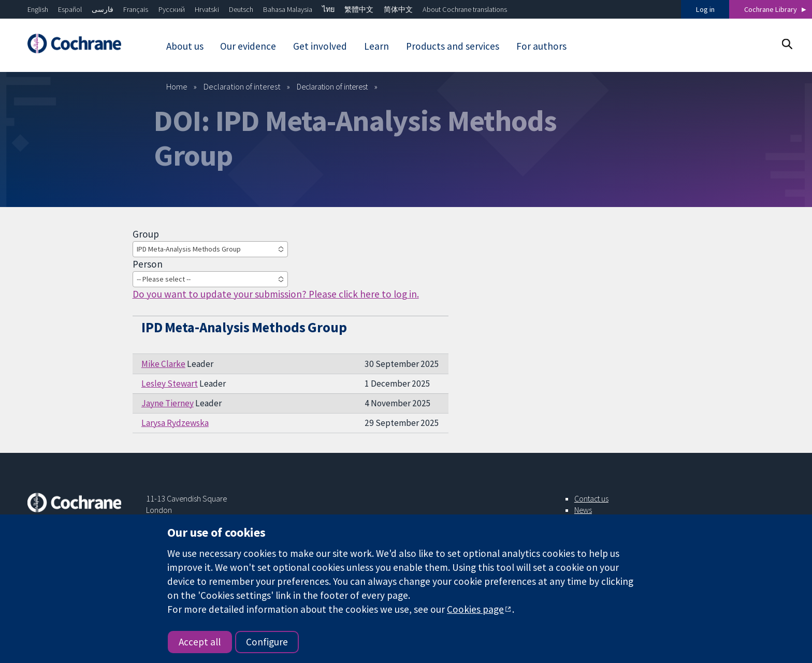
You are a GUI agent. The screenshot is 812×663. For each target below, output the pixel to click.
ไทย (328, 9)
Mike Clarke (163, 364)
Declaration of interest (242, 86)
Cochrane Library (771, 9)
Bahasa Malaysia (288, 9)
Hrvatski (207, 9)
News (583, 510)
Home (177, 86)
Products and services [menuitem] (453, 46)
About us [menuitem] (185, 46)
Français (136, 9)
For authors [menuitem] (541, 46)
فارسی (103, 9)
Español (70, 9)
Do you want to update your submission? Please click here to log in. (276, 294)
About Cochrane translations (465, 9)
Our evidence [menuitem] (248, 46)
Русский (172, 9)
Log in (705, 9)
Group (146, 234)
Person (148, 264)
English (38, 9)
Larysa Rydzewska (175, 423)
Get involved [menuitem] (320, 46)
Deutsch (241, 9)
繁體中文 (359, 9)
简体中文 (398, 9)
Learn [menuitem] (376, 46)
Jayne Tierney (168, 403)
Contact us (591, 498)
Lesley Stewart (170, 384)
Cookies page (475, 609)
